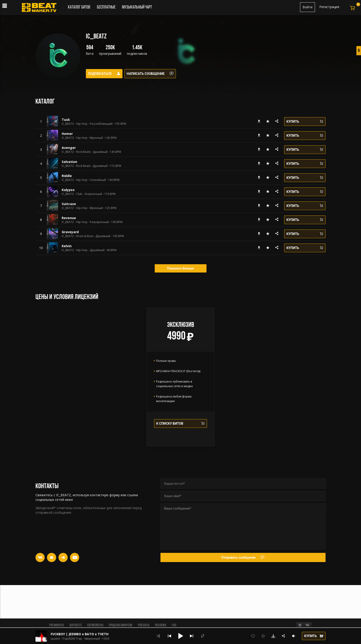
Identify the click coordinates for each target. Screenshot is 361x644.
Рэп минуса (57, 625)
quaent (55, 639)
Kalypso (68, 190)
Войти (307, 7)
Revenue (69, 218)
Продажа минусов (121, 625)
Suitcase (69, 204)
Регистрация (329, 7)
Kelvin (67, 246)
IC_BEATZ (68, 124)
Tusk (66, 120)
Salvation (69, 162)
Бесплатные (107, 7)
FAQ (174, 625)
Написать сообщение (153, 74)
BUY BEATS (76, 625)
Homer (67, 134)
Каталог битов (79, 7)
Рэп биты (144, 625)
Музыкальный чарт (137, 7)
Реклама (161, 625)
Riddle (67, 176)
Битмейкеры (95, 625)
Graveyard (70, 232)
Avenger (69, 148)
